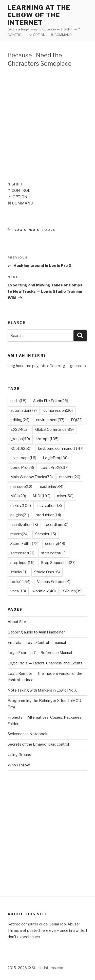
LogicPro (56, 458)
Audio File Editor (51, 401)
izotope (48, 439)
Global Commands (54, 429)
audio (18, 401)
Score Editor (24, 544)
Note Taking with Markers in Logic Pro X (42, 690)
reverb (20, 534)
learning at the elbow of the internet (39, 15)
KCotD (21, 449)
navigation (50, 506)
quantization (24, 525)
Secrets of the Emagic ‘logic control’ (39, 744)
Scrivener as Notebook (27, 734)
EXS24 (20, 429)
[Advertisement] (48, 123)
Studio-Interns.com (48, 968)
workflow (44, 591)
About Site (17, 622)
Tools (49, 230)
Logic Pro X (27, 230)
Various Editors (54, 582)
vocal (18, 591)
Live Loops (23, 458)
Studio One (47, 572)
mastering (51, 487)
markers (70, 477)
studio (19, 572)
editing (20, 420)
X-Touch (72, 591)
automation (24, 410)
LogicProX (54, 468)
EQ (77, 420)
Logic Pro (22, 468)
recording (56, 525)
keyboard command (61, 449)
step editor (54, 553)
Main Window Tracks (32, 477)
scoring (55, 544)
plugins (20, 515)
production (48, 515)
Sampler (46, 534)
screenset (22, 553)
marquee (21, 487)
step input (22, 563)
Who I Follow (19, 765)
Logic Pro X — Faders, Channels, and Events (45, 663)
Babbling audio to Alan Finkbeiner (36, 632)
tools (20, 582)
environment (50, 420)
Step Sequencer (58, 563)
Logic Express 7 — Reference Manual (40, 653)
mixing (21, 506)
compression (58, 410)
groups (20, 439)
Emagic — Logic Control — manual (37, 643)
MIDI (42, 496)
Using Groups (19, 755)
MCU (18, 496)
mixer (65, 496)
